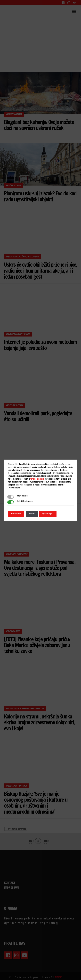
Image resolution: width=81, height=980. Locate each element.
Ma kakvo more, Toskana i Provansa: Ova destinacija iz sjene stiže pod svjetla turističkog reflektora (40, 568)
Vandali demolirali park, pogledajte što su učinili (38, 416)
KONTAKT (10, 883)
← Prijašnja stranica (16, 829)
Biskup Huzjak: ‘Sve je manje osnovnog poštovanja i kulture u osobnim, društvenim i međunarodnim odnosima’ (36, 803)
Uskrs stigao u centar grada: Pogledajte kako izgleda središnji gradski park (36, 491)
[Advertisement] (40, 43)
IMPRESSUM (12, 887)
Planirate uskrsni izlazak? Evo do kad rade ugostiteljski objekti (40, 196)
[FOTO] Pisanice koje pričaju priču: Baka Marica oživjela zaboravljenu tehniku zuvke (37, 645)
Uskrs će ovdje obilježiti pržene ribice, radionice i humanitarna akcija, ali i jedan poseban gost (40, 271)
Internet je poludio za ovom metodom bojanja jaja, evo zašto (40, 345)
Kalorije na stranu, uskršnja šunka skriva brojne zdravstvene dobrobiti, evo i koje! (39, 722)
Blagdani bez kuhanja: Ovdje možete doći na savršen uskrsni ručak (39, 125)
